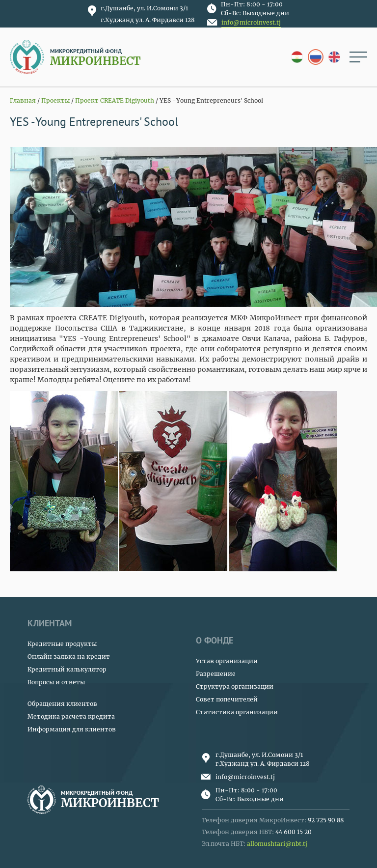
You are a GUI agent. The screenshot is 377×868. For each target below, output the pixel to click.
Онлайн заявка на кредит (69, 657)
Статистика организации (237, 712)
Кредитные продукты (62, 644)
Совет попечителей (227, 699)
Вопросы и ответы (56, 682)
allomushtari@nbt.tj (277, 844)
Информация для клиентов (72, 729)
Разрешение (216, 674)
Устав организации (227, 661)
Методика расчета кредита (71, 716)
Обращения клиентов (62, 704)
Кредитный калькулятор (67, 669)
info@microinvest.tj (251, 22)
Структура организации (235, 686)
